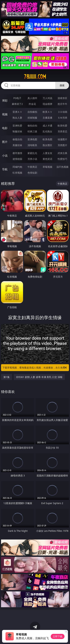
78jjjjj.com (35, 77)
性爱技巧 (62, 159)
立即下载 (58, 636)
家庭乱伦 (32, 153)
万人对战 (47, 98)
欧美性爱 (62, 126)
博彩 (5, 101)
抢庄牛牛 (62, 104)
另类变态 (62, 131)
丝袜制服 (32, 118)
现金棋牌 (47, 104)
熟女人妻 (17, 118)
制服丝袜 (17, 131)
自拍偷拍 (32, 112)
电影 (5, 128)
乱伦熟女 (47, 131)
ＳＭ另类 (62, 118)
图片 (5, 142)
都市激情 (17, 153)
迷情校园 (17, 159)
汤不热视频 (62, 167)
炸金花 (32, 104)
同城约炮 (17, 167)
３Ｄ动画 (62, 112)
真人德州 (32, 98)
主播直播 (47, 118)
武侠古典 (62, 153)
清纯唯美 (32, 145)
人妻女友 (47, 153)
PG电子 (17, 98)
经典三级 (32, 131)
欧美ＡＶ (47, 112)
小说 (5, 156)
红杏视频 (17, 173)
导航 (5, 169)
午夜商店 (32, 167)
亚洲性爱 (17, 126)
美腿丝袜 (17, 145)
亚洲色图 (32, 139)
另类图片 (62, 145)
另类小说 (32, 159)
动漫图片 (62, 139)
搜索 (62, 85)
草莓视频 (47, 167)
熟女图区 (47, 145)
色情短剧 (32, 173)
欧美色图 (47, 139)
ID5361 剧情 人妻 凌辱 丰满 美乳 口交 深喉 (39, 377)
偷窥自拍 (17, 139)
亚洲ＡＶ (17, 112)
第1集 (7, 377)
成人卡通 (47, 126)
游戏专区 (62, 98)
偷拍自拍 (32, 126)
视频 (5, 114)
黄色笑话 (47, 159)
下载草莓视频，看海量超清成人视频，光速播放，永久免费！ (35, 368)
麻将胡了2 (17, 104)
